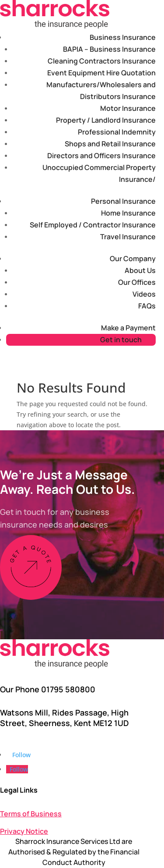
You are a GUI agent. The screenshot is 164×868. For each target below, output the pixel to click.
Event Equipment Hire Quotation (101, 73)
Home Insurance (128, 213)
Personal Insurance (123, 201)
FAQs (147, 306)
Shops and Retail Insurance (110, 144)
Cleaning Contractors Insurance (102, 61)
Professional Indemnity (117, 132)
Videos (144, 294)
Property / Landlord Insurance (106, 120)
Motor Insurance (128, 108)
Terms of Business (31, 814)
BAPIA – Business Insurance (109, 49)
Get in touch (121, 340)
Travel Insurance (128, 237)
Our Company (133, 259)
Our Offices (137, 282)
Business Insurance (123, 37)
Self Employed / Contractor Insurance (93, 225)
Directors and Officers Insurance (101, 156)
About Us (140, 270)
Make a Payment (128, 328)
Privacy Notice (24, 831)
